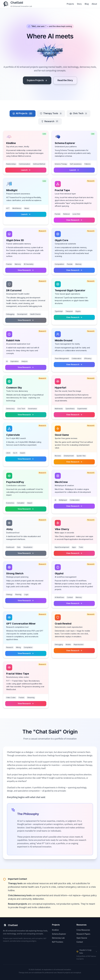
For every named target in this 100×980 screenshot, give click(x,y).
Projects (70, 4)
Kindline (55, 930)
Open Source (82, 938)
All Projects (23, 113)
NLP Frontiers (58, 942)
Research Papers (83, 934)
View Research (74, 220)
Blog (87, 4)
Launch (26, 170)
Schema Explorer (59, 934)
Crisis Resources (83, 930)
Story (79, 4)
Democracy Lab (58, 938)
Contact (80, 942)
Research (50, 121)
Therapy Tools (51, 113)
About (94, 4)
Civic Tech (79, 113)
